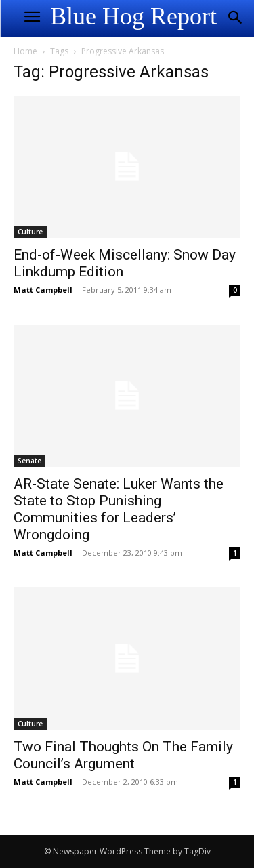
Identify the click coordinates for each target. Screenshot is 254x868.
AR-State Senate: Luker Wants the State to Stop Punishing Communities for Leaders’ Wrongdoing (119, 509)
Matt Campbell (43, 290)
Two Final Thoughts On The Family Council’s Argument (123, 755)
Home (25, 51)
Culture (30, 232)
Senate (29, 461)
